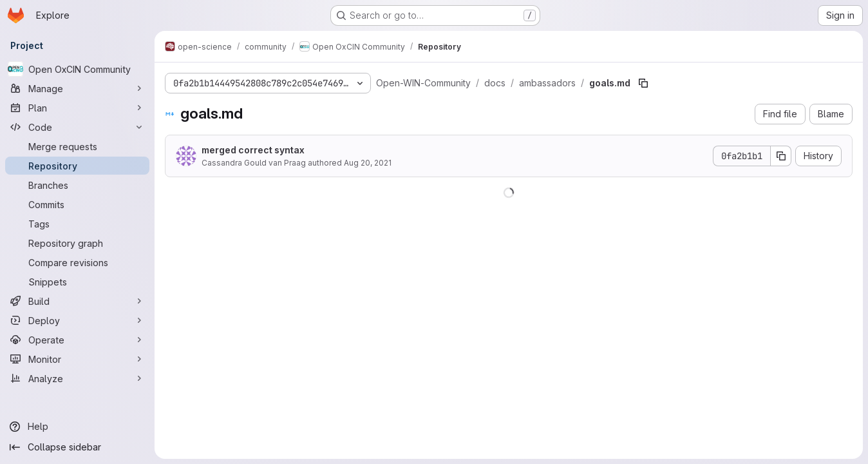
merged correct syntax (253, 150)
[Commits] (77, 204)
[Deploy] (77, 320)
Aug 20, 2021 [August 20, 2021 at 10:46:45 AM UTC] (368, 163)
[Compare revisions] (77, 262)
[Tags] (77, 224)
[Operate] (77, 340)
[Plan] (77, 108)
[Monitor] (77, 359)
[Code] (77, 127)
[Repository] (77, 166)
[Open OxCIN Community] (77, 69)
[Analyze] (77, 378)
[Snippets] (77, 282)
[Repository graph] (77, 243)
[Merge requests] (77, 146)
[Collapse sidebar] (77, 447)
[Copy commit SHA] (781, 156)
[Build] (77, 301)
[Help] (77, 427)
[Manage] (77, 88)
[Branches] (77, 185)
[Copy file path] (643, 83)
